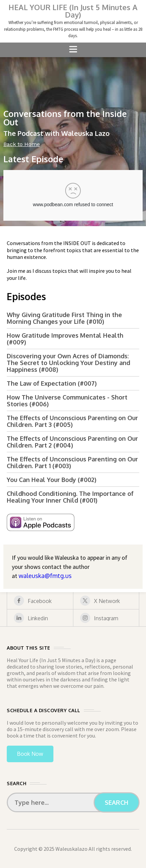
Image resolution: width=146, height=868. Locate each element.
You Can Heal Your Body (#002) (52, 480)
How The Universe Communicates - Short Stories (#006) (67, 401)
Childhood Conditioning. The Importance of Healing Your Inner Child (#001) (70, 497)
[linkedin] (40, 618)
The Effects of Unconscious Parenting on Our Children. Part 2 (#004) (72, 442)
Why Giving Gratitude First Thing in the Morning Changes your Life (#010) (64, 318)
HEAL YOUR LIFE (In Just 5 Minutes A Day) (73, 11)
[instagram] (106, 618)
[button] (73, 50)
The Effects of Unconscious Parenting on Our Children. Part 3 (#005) (72, 421)
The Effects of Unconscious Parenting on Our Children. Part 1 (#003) (72, 462)
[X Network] (106, 601)
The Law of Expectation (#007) (52, 383)
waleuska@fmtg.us (45, 576)
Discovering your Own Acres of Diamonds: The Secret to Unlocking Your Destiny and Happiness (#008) (68, 363)
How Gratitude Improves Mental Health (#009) (65, 339)
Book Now (30, 754)
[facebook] (40, 601)
